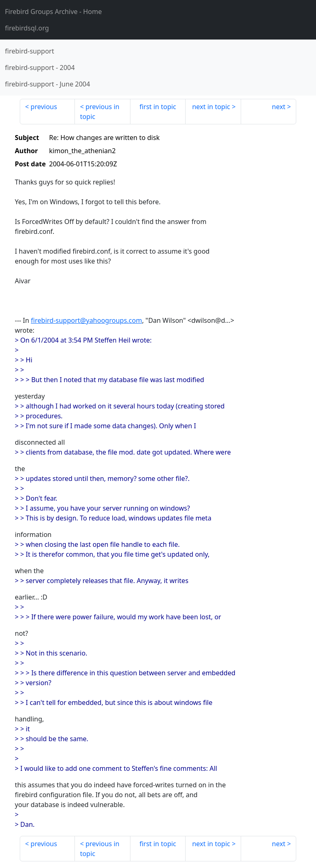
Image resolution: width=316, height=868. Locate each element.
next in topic (211, 107)
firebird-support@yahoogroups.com (86, 320)
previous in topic (100, 112)
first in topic (158, 107)
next (279, 107)
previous (44, 107)
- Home (53, 12)
